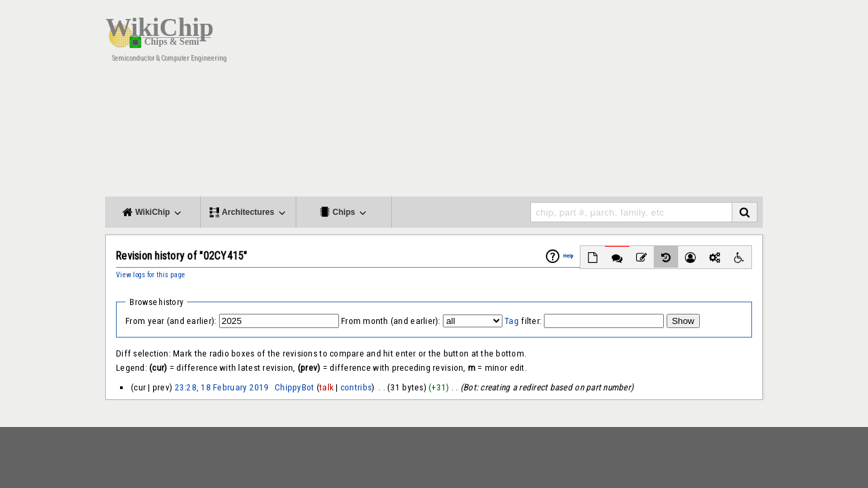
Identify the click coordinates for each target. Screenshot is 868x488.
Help (568, 256)
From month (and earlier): (391, 321)
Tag (512, 321)
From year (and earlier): (171, 321)
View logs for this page (151, 275)
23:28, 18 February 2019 (222, 387)
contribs (356, 387)
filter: (523, 321)
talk (327, 387)
